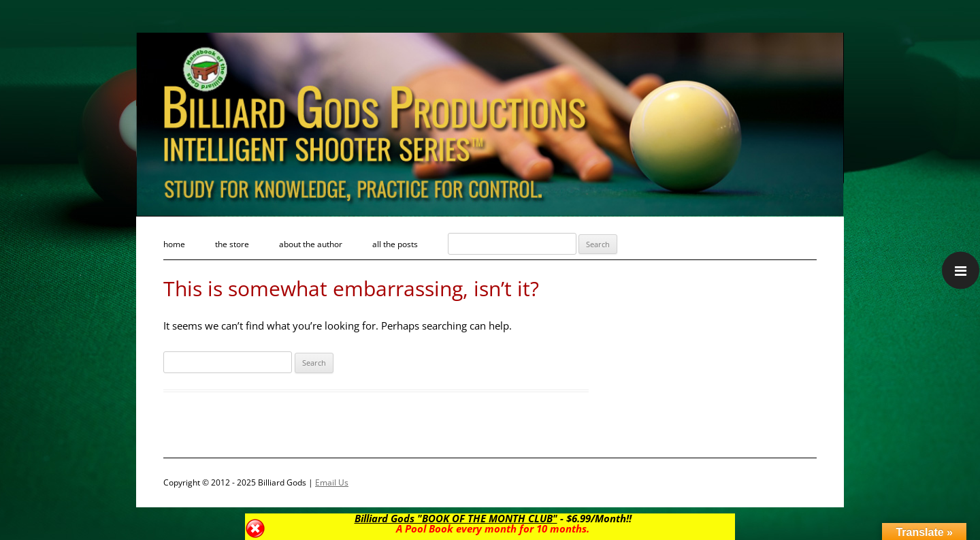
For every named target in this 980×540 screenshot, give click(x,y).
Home (174, 244)
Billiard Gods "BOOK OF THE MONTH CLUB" (455, 518)
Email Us (332, 482)
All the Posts (395, 244)
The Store (232, 244)
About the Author (311, 244)
